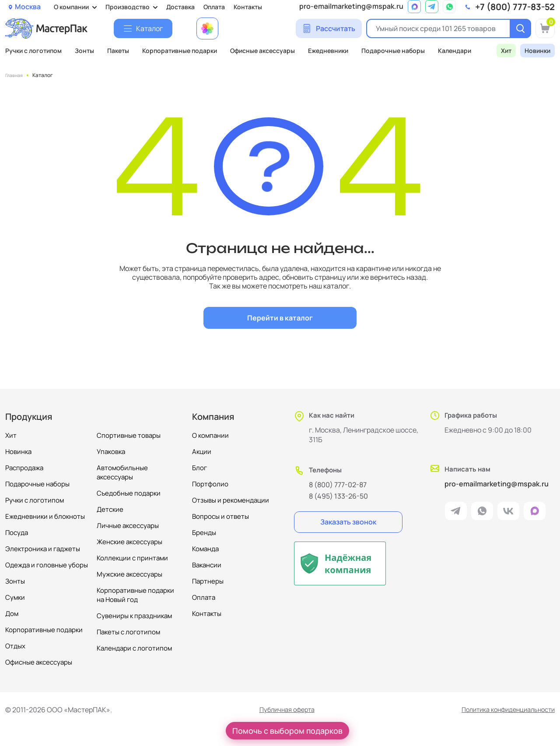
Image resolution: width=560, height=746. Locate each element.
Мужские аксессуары (129, 574)
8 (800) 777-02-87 (338, 485)
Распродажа (24, 468)
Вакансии (207, 565)
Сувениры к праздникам (134, 616)
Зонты (84, 51)
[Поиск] (518, 28)
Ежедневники (328, 51)
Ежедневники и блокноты (45, 516)
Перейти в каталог (280, 318)
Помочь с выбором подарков (287, 731)
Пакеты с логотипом (128, 632)
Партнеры (208, 581)
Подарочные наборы (393, 51)
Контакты (248, 7)
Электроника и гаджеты (43, 549)
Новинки (537, 51)
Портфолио (210, 484)
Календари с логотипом (134, 648)
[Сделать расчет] (329, 28)
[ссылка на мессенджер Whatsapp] (449, 7)
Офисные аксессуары (262, 51)
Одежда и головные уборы (47, 565)
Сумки (15, 597)
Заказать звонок (348, 522)
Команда (205, 549)
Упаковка (111, 452)
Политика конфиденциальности (502, 710)
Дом (12, 614)
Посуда (17, 533)
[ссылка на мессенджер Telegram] (432, 7)
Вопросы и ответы (220, 516)
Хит (506, 51)
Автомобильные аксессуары (122, 472)
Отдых (15, 646)
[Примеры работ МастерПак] (207, 28)
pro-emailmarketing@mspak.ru (351, 6)
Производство (128, 7)
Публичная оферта (281, 710)
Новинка (18, 452)
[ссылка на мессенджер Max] (414, 7)
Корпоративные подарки (180, 51)
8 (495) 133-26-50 (338, 496)
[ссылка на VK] (508, 513)
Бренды (204, 533)
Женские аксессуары (129, 542)
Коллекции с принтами (132, 558)
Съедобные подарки (129, 493)
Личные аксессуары (128, 526)
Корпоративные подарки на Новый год (135, 595)
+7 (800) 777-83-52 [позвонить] (515, 7)
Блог (199, 468)
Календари (455, 51)
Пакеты (118, 51)
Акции (202, 452)
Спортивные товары (129, 435)
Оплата (214, 7)
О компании (71, 7)
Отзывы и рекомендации (231, 500)
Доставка (180, 7)
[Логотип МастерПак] (46, 28)
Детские (110, 509)
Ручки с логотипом (33, 51)
